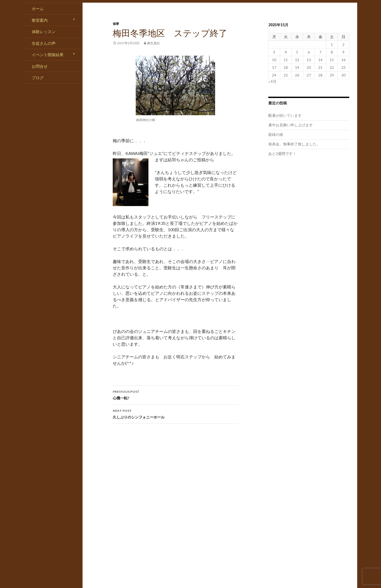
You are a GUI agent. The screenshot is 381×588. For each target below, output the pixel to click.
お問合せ (40, 66)
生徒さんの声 (44, 43)
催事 (116, 24)
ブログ (38, 78)
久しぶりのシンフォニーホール (175, 413)
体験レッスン (44, 32)
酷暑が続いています (285, 115)
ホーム (38, 8)
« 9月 (272, 81)
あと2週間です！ (282, 153)
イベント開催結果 (48, 55)
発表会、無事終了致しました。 (294, 144)
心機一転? (175, 394)
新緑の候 (276, 134)
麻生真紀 (153, 43)
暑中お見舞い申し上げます (291, 125)
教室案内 (40, 20)
